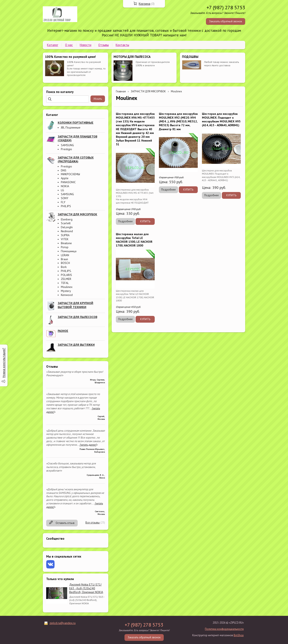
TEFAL (65, 283)
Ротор (65, 247)
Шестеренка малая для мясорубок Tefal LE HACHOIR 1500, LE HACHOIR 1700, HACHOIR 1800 (134, 240)
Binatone (66, 243)
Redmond (67, 231)
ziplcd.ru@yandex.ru (63, 623)
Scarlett (66, 223)
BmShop (239, 635)
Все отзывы (93, 523)
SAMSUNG (67, 145)
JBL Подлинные (71, 127)
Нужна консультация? (4, 363)
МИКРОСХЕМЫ (70, 174)
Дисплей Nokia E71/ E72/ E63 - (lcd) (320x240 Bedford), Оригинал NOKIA (86, 588)
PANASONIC (68, 182)
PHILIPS (66, 206)
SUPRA (65, 235)
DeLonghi (67, 227)
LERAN (65, 255)
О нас (69, 45)
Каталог (53, 45)
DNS (64, 170)
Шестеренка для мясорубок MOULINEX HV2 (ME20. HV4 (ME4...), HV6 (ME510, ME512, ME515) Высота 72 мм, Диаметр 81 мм (178, 121)
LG (62, 190)
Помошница (69, 251)
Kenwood (67, 295)
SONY (65, 198)
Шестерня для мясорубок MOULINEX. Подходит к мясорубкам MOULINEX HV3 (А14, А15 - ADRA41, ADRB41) (221, 120)
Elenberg (67, 219)
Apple (65, 178)
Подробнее (125, 221)
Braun (64, 259)
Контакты (122, 45)
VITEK (65, 239)
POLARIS (66, 275)
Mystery (66, 291)
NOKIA (65, 186)
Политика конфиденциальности (224, 629)
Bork (64, 267)
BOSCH (65, 263)
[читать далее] (88, 445)
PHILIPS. (66, 271)
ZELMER (66, 279)
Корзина (145, 4)
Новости (86, 45)
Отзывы (103, 45)
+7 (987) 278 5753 (226, 7)
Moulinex (67, 287)
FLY (63, 202)
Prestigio (66, 149)
